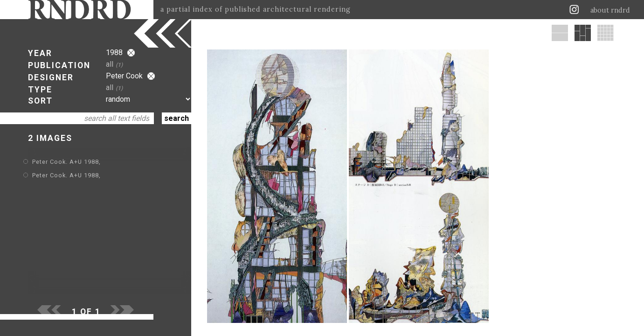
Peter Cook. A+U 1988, (66, 162)
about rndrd (610, 10)
